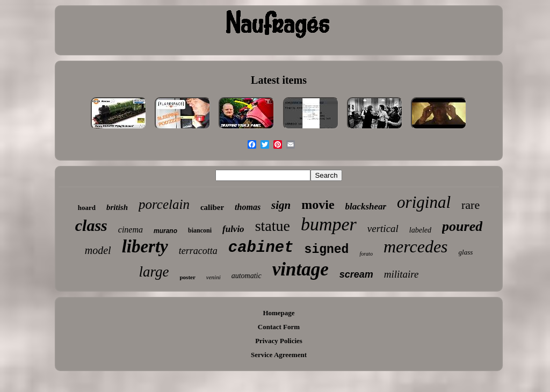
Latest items (279, 80)
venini (214, 277)
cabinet (261, 248)
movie (318, 205)
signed (327, 250)
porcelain (164, 204)
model (98, 250)
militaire (401, 274)
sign (281, 205)
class (91, 225)
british (117, 207)
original (424, 202)
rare (471, 205)
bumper (329, 224)
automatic (247, 276)
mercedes (416, 246)
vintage (301, 269)
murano (165, 231)
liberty (145, 246)
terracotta (198, 251)
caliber (212, 207)
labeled (420, 230)
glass (466, 252)
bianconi (200, 230)
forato (366, 254)
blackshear (366, 206)
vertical (383, 228)
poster (187, 277)
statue (273, 226)
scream (356, 274)
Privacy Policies (279, 341)
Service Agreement (279, 355)
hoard (87, 208)
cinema (131, 230)
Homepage (278, 313)
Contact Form (279, 327)
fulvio (233, 229)
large (154, 272)
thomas (248, 207)
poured (462, 226)
